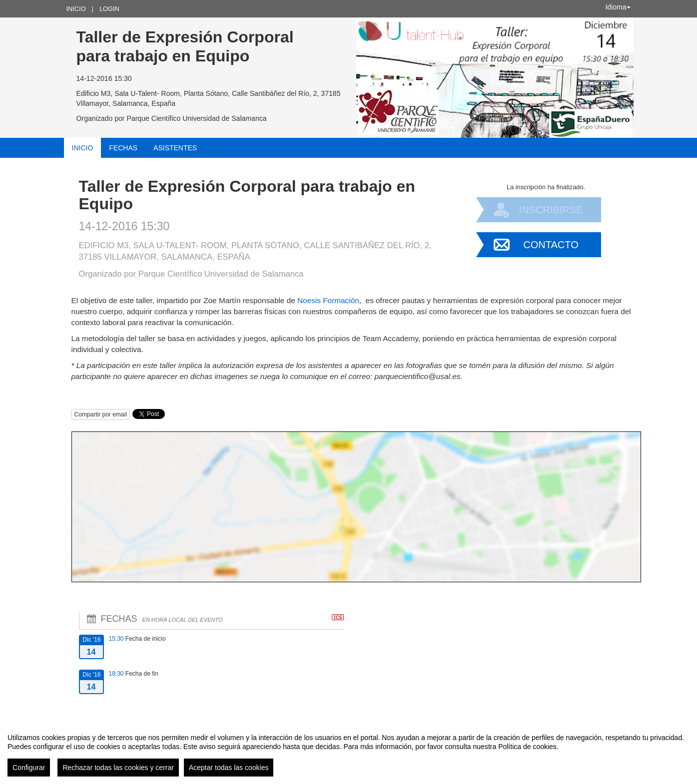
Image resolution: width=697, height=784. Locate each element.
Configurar (29, 768)
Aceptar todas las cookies (229, 768)
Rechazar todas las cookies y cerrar (118, 768)
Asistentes (175, 148)
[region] (348, 751)
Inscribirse (551, 210)
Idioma (618, 7)
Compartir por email (101, 414)
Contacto (551, 245)
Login (109, 9)
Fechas (123, 148)
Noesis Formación (328, 300)
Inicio (76, 9)
